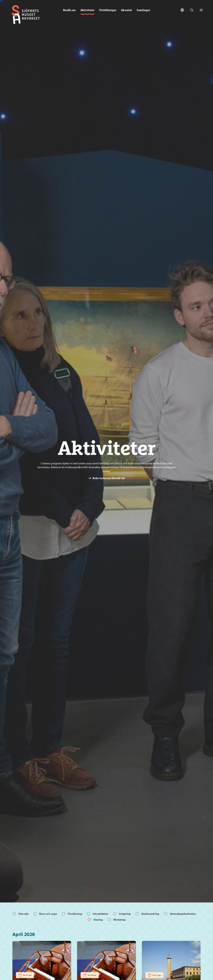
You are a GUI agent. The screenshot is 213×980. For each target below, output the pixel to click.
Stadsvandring (150, 914)
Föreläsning (75, 914)
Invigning (125, 914)
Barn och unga (48, 914)
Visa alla (24, 914)
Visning (98, 920)
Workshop (119, 920)
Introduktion (101, 914)
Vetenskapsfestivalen (183, 914)
